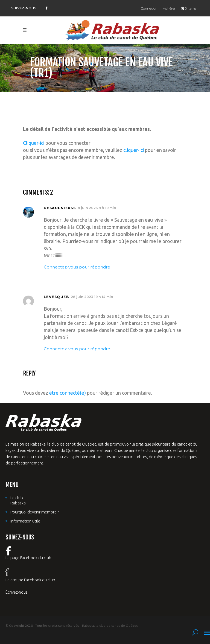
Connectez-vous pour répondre (77, 267)
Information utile (25, 521)
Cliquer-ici (34, 143)
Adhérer (169, 8)
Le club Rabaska (18, 500)
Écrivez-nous (17, 592)
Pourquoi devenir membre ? (35, 512)
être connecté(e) (68, 393)
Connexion (149, 8)
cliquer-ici (134, 150)
